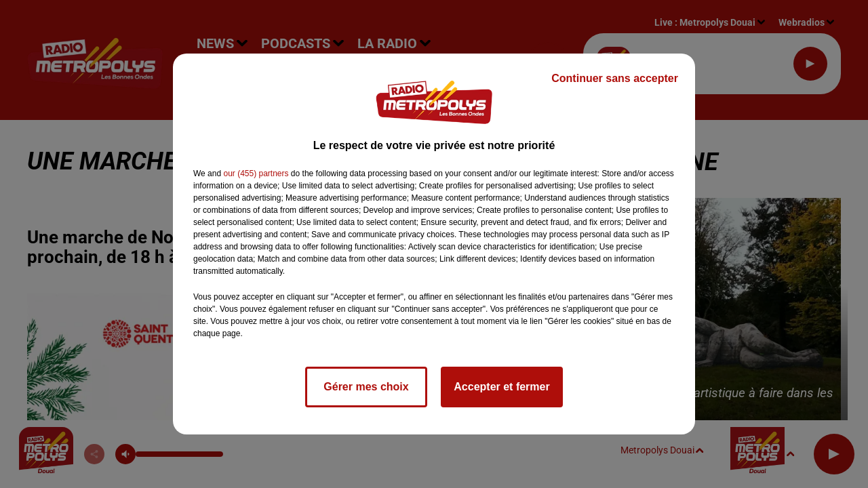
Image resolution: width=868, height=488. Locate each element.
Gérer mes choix (366, 387)
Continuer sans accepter (615, 78)
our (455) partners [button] (256, 174)
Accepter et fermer (501, 387)
